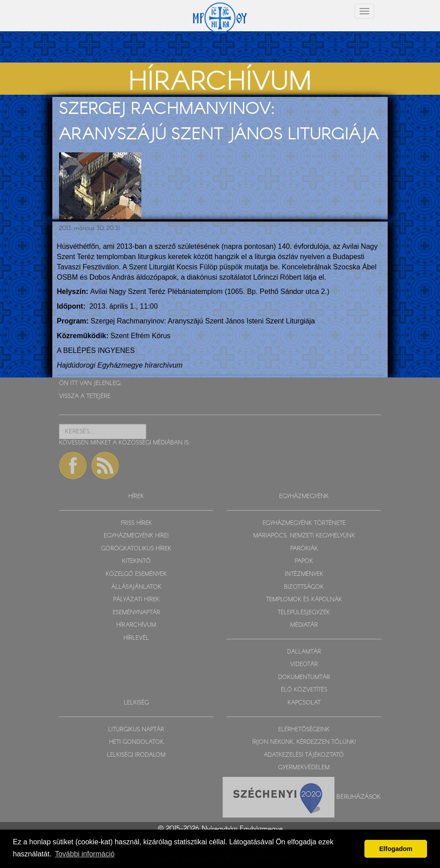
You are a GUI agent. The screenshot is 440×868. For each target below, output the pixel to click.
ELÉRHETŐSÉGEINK (304, 730)
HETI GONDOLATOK (136, 742)
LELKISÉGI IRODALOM (136, 755)
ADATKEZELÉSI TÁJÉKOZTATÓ (304, 755)
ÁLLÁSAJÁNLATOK (136, 587)
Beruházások (359, 797)
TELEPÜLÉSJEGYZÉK (304, 613)
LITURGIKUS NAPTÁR (136, 730)
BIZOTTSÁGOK (304, 587)
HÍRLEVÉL (136, 638)
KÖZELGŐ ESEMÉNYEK (136, 574)
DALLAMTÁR (304, 652)
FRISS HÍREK (136, 523)
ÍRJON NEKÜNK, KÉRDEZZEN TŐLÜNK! (304, 742)
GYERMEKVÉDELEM (304, 768)
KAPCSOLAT (304, 703)
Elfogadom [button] (396, 849)
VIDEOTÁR (304, 665)
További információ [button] (85, 854)
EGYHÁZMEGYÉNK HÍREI (136, 536)
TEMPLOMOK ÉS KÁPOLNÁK (304, 600)
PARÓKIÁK (304, 549)
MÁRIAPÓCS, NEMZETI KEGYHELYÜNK (304, 536)
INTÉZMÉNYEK (304, 574)
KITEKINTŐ (136, 561)
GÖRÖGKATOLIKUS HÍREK (136, 549)
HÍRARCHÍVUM (136, 625)
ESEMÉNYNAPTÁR (136, 613)
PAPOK (304, 561)
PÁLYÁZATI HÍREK (136, 600)
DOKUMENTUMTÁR (304, 677)
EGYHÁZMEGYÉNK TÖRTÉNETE (304, 523)
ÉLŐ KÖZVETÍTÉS (304, 690)
